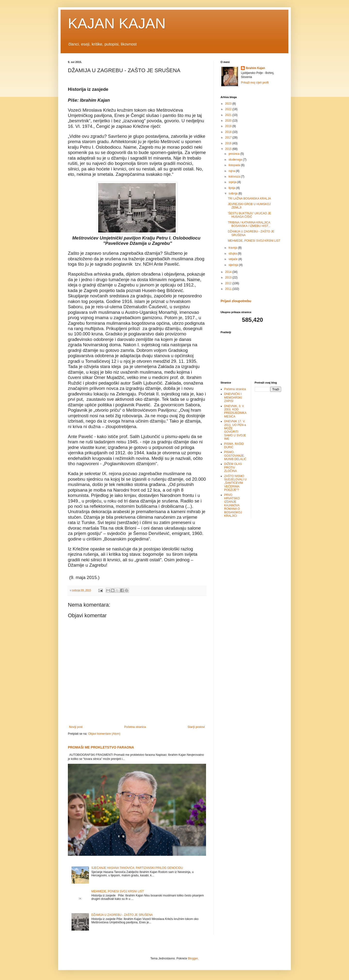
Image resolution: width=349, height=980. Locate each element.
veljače (234, 259)
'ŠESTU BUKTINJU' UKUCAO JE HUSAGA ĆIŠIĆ (250, 215)
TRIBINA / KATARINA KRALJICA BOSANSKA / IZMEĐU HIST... (249, 224)
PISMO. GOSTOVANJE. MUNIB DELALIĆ (235, 456)
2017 (229, 138)
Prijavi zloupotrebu (236, 301)
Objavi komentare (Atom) (104, 734)
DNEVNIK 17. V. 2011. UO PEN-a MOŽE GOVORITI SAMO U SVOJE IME (235, 430)
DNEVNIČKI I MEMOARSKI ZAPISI (233, 397)
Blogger (193, 958)
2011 (229, 289)
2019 (229, 126)
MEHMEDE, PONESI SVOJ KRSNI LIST (118, 891)
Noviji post (76, 727)
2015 (229, 149)
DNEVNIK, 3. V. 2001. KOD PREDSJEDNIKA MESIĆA (235, 411)
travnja (233, 248)
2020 (229, 121)
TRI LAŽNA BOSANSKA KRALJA (249, 199)
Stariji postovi (196, 727)
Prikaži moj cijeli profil (255, 83)
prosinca (234, 154)
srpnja (233, 182)
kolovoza (235, 177)
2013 (229, 278)
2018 (229, 132)
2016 (229, 143)
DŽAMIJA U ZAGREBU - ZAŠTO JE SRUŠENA (122, 915)
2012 (229, 283)
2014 (229, 272)
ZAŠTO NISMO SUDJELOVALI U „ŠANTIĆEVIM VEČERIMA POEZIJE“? (235, 483)
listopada (235, 165)
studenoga (236, 160)
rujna (232, 171)
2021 (229, 115)
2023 (229, 104)
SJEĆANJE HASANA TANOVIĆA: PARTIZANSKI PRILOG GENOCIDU (137, 868)
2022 (229, 109)
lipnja (232, 188)
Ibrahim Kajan (255, 68)
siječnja (234, 265)
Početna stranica (135, 727)
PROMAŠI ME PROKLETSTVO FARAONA (101, 747)
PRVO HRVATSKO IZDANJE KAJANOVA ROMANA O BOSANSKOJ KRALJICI (233, 505)
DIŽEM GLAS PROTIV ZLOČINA (233, 467)
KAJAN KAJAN (117, 23)
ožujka (233, 254)
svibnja (234, 193)
